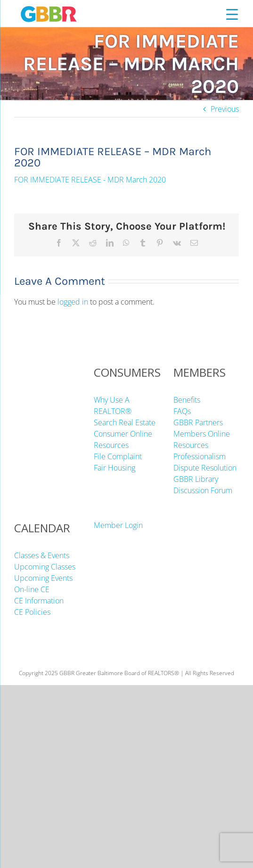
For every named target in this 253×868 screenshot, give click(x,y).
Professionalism (200, 456)
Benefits (187, 400)
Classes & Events (42, 555)
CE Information (39, 601)
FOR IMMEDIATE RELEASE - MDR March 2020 (90, 180)
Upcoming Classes (45, 567)
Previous (225, 109)
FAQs (182, 411)
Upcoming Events (43, 578)
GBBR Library (196, 479)
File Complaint (118, 456)
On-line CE (32, 589)
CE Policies (32, 612)
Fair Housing (114, 468)
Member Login (118, 525)
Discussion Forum (203, 490)
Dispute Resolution (205, 468)
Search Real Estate (125, 422)
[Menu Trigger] (232, 14)
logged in (73, 302)
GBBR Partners (198, 422)
